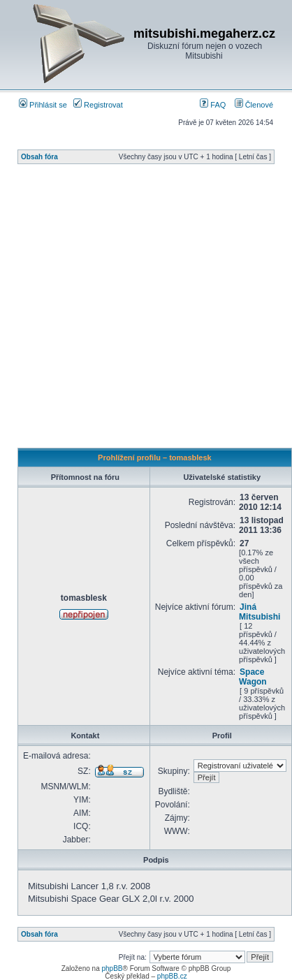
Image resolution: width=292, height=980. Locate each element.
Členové (254, 105)
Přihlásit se (43, 105)
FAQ (213, 105)
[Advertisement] (131, 310)
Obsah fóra (39, 157)
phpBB (112, 968)
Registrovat (98, 105)
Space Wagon (253, 677)
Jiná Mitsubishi (260, 612)
